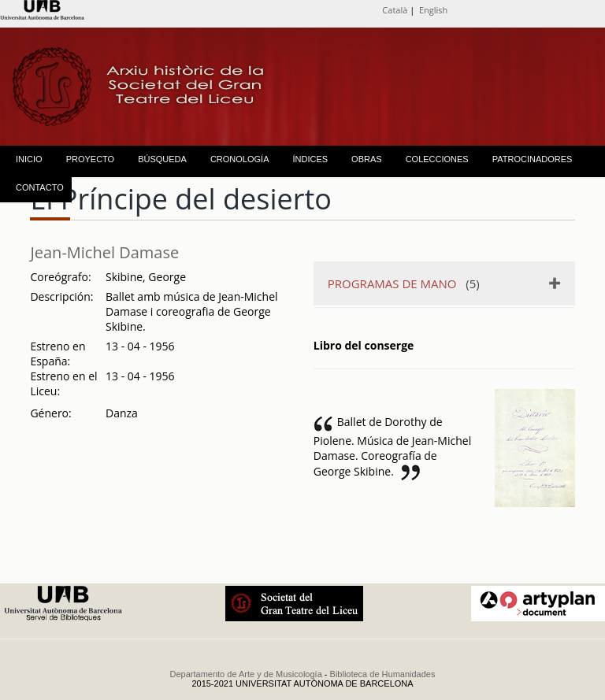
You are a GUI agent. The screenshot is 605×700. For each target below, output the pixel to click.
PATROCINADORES (533, 159)
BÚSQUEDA (162, 159)
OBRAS (367, 159)
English (433, 10)
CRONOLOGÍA (240, 159)
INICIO (29, 159)
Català (395, 10)
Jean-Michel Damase (104, 252)
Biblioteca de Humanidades (383, 674)
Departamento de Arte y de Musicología (246, 674)
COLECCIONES (437, 159)
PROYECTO (91, 159)
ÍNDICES (310, 159)
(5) (404, 283)
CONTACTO (40, 187)
